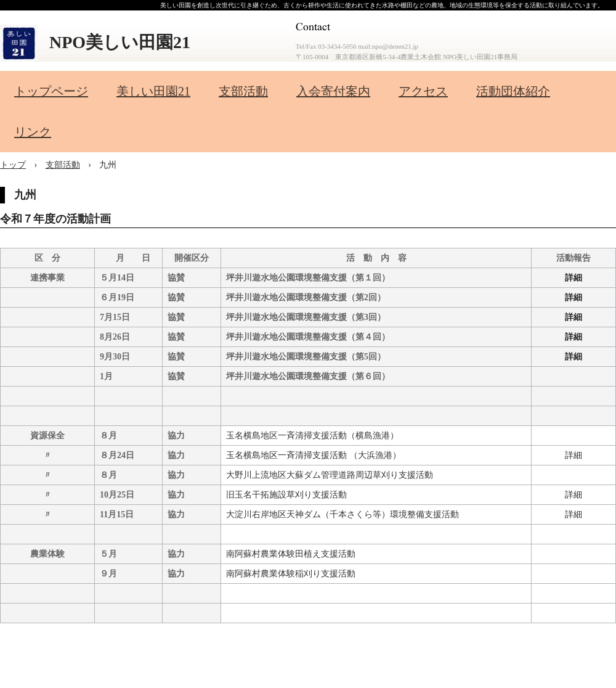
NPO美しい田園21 (120, 42)
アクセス (423, 91)
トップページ (51, 91)
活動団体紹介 (513, 91)
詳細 (573, 278)
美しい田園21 (153, 91)
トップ (13, 165)
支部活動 (243, 91)
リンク (33, 132)
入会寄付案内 (333, 91)
